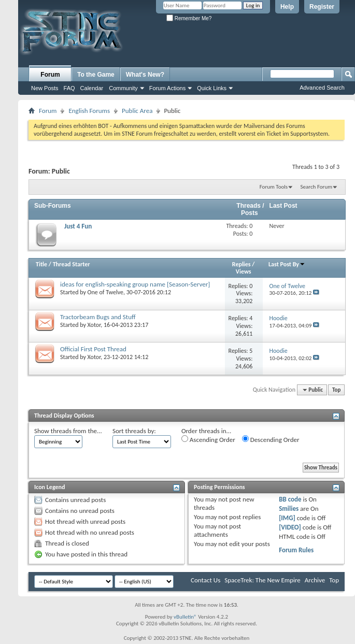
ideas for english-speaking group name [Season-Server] (135, 284)
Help (287, 7)
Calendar (92, 88)
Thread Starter (72, 264)
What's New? (145, 75)
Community (123, 88)
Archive (315, 580)
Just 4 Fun (78, 226)
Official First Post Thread (93, 349)
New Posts (45, 88)
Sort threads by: (134, 431)
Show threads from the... (68, 431)
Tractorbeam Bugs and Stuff (98, 317)
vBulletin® (185, 617)
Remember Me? (189, 18)
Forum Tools (274, 187)
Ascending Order (208, 439)
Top (336, 390)
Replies (242, 264)
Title (41, 264)
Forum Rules (296, 550)
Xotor (94, 325)
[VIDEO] (290, 527)
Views (244, 271)
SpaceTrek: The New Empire (262, 580)
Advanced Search (322, 88)
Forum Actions (167, 88)
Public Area (137, 111)
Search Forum (317, 187)
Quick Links (212, 88)
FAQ (69, 88)
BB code (290, 499)
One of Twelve (105, 292)
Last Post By (287, 264)
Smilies (289, 509)
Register (322, 7)
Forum (50, 75)
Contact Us (205, 580)
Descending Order (271, 439)
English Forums (89, 111)
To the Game (96, 75)
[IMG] (287, 518)
